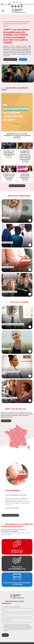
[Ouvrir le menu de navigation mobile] (3, 11)
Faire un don (23, 59)
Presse (12, 4)
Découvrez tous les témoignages (10, 515)
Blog (18, 4)
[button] (2, 501)
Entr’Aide (15, 531)
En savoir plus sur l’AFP (10, 59)
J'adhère (31, 4)
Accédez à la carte (6, 421)
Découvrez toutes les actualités (17, 186)
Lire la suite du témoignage (12, 508)
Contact (5, 4)
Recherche (17, 2)
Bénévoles (25, 4)
